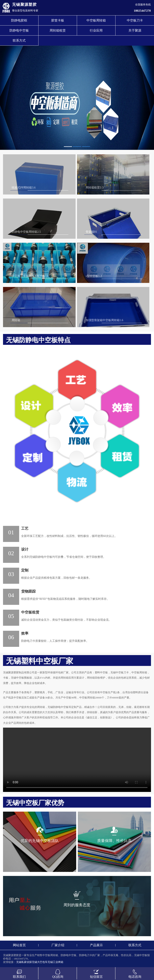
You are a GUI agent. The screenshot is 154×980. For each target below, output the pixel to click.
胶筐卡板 (58, 20)
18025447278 (142, 11)
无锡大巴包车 (40, 962)
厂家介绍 (58, 945)
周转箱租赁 (58, 30)
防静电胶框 (19, 20)
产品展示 (96, 945)
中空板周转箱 (96, 20)
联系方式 (19, 40)
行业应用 (96, 30)
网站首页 (19, 945)
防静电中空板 (19, 30)
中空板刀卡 (135, 20)
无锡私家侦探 (24, 962)
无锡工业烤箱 (55, 962)
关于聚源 (135, 30)
